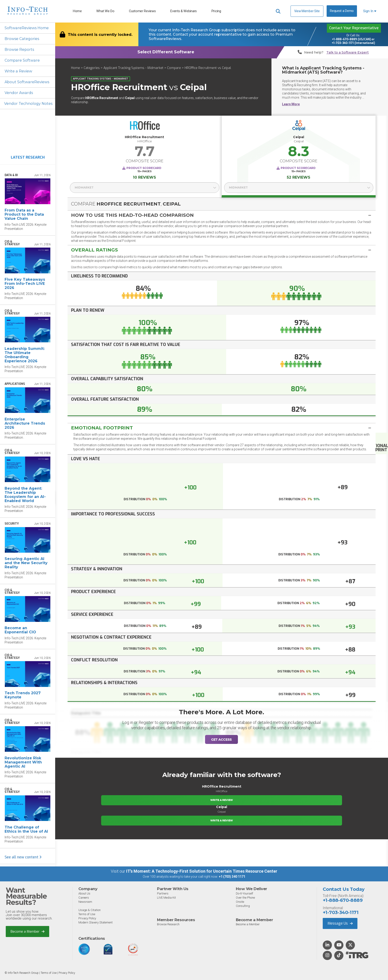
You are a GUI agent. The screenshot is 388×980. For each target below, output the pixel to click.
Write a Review (18, 71)
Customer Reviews (142, 11)
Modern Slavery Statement (96, 922)
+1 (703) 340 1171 (232, 877)
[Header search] (278, 11)
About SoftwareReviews (27, 82)
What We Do (105, 11)
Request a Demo (342, 11)
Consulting (243, 906)
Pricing (216, 11)
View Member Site (307, 11)
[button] (222, 215)
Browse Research (168, 924)
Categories (92, 68)
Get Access (221, 740)
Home (77, 11)
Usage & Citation (90, 910)
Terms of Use (87, 914)
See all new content (23, 857)
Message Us (340, 923)
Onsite (240, 902)
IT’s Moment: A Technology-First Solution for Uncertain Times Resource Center (202, 871)
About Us (84, 893)
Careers (84, 898)
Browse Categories (22, 39)
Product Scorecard (144, 168)
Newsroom (85, 902)
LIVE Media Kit (166, 898)
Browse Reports (19, 50)
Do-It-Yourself (244, 893)
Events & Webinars (184, 11)
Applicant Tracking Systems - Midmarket (133, 68)
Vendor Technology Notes (28, 104)
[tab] (222, 215)
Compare (174, 68)
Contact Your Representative (354, 28)
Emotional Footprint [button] (102, 428)
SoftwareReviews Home (27, 28)
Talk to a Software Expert (348, 53)
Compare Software (22, 60)
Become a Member (27, 931)
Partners (163, 893)
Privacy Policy (87, 918)
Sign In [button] (370, 11)
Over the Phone (245, 898)
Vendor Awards (19, 93)
